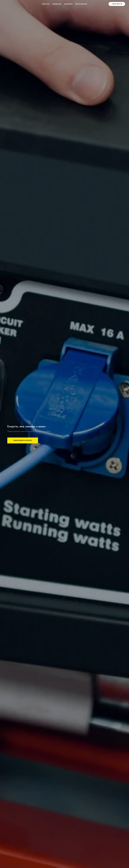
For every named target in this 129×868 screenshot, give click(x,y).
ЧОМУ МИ (46, 4)
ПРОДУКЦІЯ (57, 4)
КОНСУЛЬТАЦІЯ (81, 4)
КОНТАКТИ (68, 4)
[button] (23, 440)
